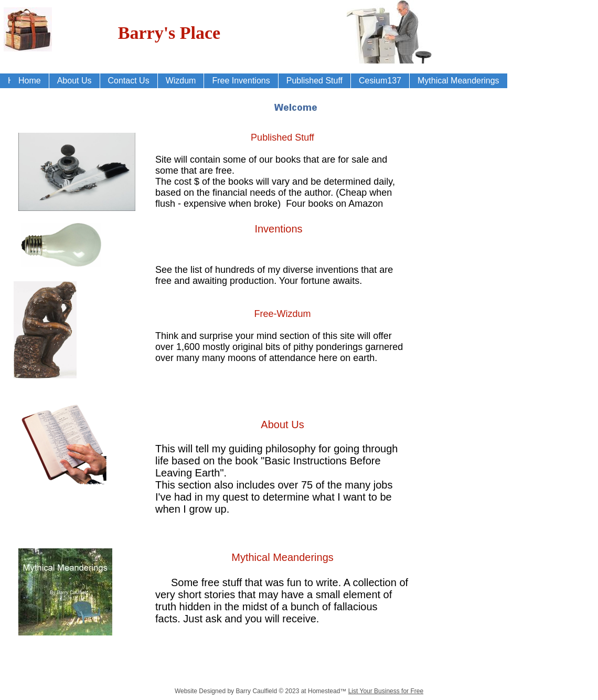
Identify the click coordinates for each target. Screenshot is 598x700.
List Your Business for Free (386, 691)
